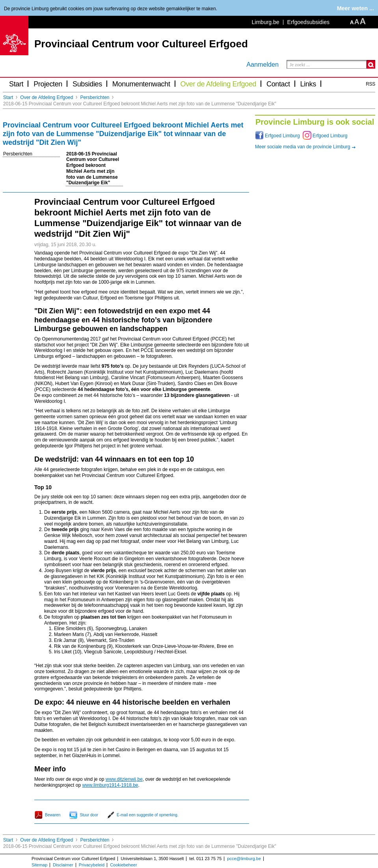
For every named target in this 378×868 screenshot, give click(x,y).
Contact (278, 84)
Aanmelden (263, 64)
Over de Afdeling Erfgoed (219, 84)
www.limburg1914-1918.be (110, 785)
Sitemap (39, 865)
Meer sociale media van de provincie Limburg (303, 147)
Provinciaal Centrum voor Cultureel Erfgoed (141, 44)
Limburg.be (266, 22)
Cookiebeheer (124, 865)
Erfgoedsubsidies (308, 22)
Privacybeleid (92, 865)
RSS (371, 84)
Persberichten (95, 97)
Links (308, 84)
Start (16, 84)
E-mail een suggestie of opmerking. (148, 815)
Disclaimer (63, 865)
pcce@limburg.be (244, 859)
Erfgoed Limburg (282, 136)
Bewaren (53, 815)
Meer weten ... (356, 8)
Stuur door (89, 815)
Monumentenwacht (141, 84)
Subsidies (87, 84)
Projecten (48, 84)
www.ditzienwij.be (124, 779)
